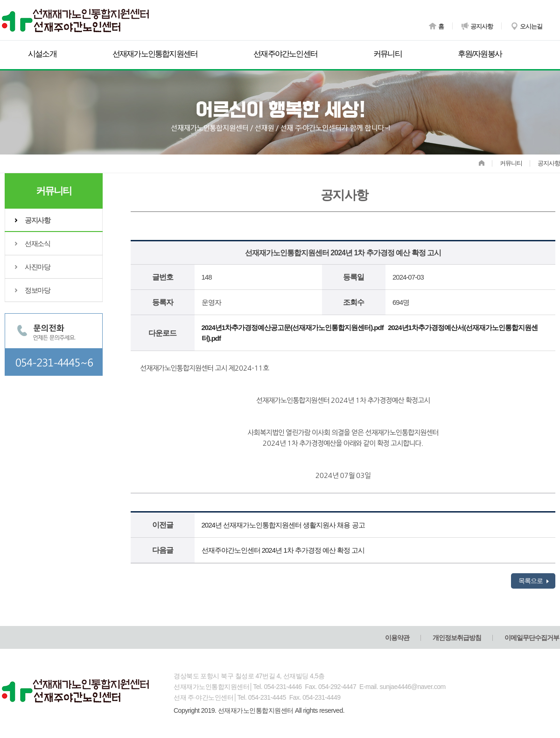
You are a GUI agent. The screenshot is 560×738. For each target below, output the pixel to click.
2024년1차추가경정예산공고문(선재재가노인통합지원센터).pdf (293, 327)
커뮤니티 (388, 54)
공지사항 (477, 24)
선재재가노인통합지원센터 (155, 54)
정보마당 (37, 290)
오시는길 (526, 24)
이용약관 (397, 638)
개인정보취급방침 (457, 638)
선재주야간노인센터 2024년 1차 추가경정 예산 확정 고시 (283, 550)
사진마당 (37, 267)
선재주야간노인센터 (285, 54)
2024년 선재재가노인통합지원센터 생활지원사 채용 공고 (283, 525)
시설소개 (42, 54)
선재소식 (37, 243)
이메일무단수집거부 (532, 638)
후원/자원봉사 (480, 54)
